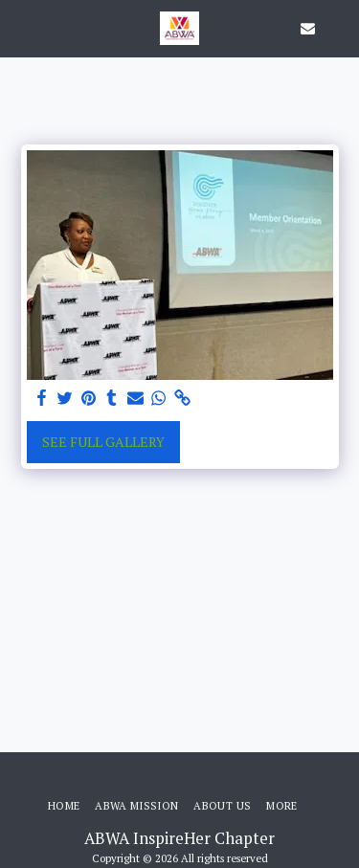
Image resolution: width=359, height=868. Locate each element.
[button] (21, 27)
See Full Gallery (103, 442)
